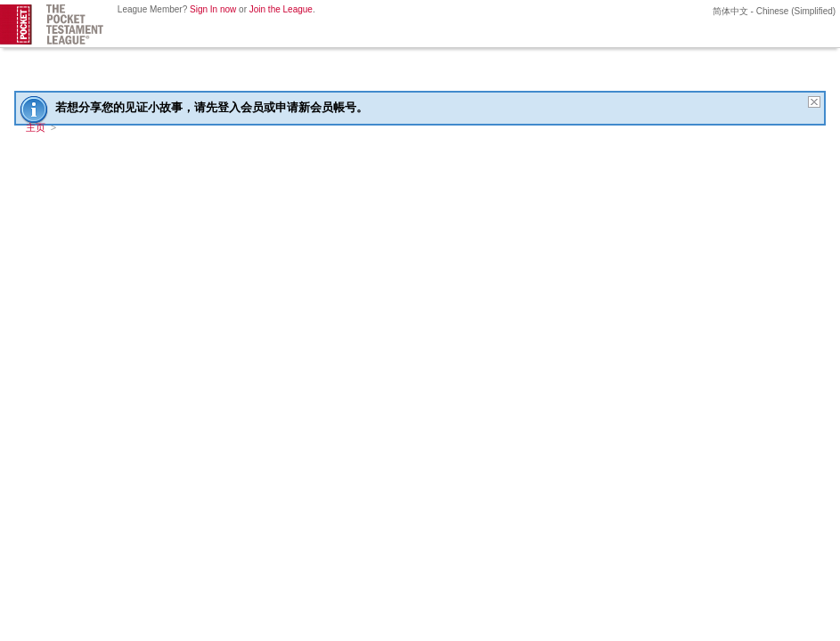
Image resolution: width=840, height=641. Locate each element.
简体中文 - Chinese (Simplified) (773, 11)
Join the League (281, 9)
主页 (36, 127)
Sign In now (213, 9)
